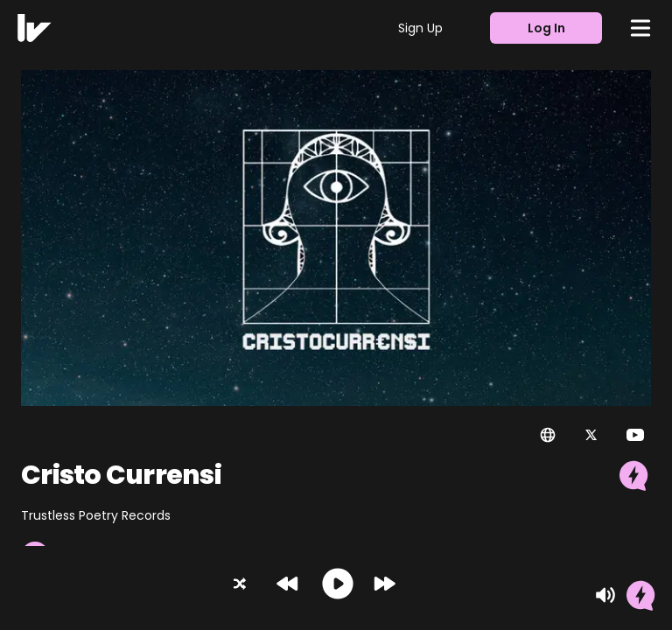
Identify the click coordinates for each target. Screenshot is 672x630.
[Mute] (605, 595)
